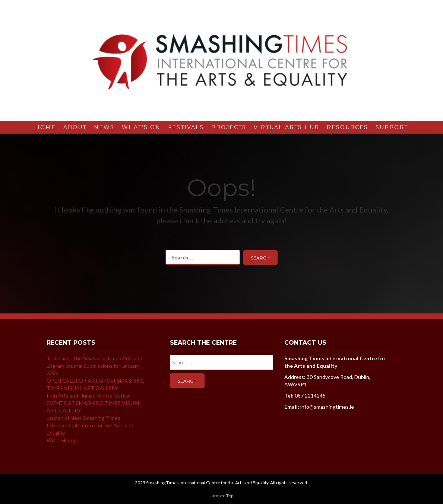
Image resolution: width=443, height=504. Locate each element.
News (104, 127)
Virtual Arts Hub (287, 127)
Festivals (186, 127)
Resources (347, 127)
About (75, 127)
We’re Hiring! (62, 440)
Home (45, 127)
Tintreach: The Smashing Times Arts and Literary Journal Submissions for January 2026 (94, 366)
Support (392, 127)
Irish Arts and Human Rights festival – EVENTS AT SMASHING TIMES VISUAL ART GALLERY (94, 403)
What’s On (141, 127)
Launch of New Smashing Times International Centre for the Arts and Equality (90, 425)
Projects (229, 127)
